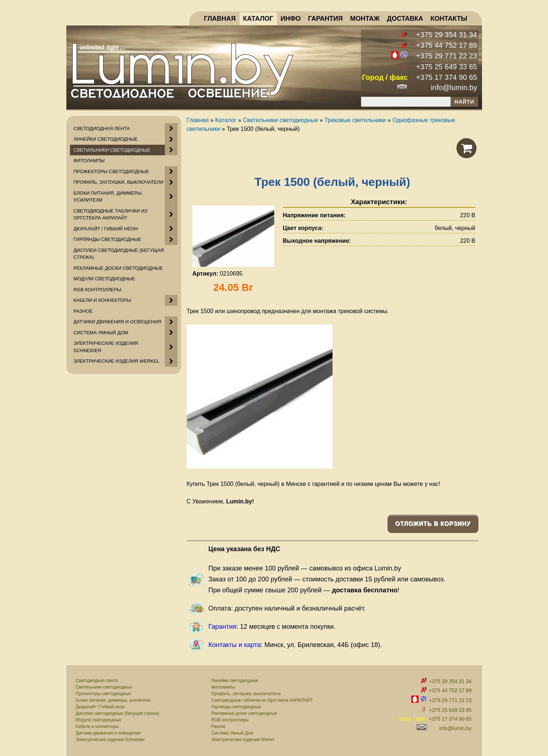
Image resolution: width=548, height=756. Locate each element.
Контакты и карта (235, 645)
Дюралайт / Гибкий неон (100, 707)
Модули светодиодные (99, 720)
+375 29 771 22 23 (446, 56)
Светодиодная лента (97, 681)
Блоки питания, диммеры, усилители (113, 700)
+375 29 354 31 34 (446, 35)
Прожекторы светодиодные (104, 694)
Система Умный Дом (232, 733)
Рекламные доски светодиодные (244, 713)
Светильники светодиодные (104, 687)
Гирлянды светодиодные (236, 707)
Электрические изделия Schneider (110, 740)
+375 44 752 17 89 (446, 45)
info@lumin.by (454, 87)
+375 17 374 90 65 (446, 77)
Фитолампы (223, 687)
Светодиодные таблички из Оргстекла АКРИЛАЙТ (262, 700)
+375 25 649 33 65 (446, 67)
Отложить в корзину (433, 524)
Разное (218, 726)
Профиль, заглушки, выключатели (246, 694)
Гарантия (223, 627)
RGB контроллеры (230, 720)
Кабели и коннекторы (97, 726)
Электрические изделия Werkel (243, 740)
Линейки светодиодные (235, 681)
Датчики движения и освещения (108, 733)
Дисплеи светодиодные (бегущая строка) (118, 713)
